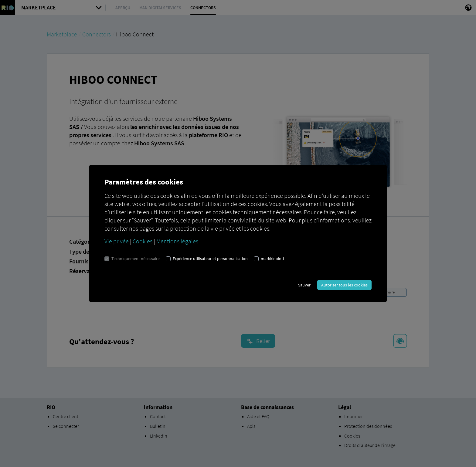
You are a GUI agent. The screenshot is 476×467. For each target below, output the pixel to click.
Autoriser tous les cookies (344, 285)
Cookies (143, 241)
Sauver (304, 285)
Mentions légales (177, 241)
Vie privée (117, 241)
